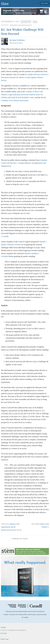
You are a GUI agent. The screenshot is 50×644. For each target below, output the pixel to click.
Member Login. (5, 639)
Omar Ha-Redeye (18, 40)
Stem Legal (3, 633)
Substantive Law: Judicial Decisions (21, 25)
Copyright (3, 627)
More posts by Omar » (16, 43)
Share (35, 22)
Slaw (5, 4)
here (29, 86)
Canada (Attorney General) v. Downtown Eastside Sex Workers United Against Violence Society (25, 77)
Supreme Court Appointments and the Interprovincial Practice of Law (11, 527)
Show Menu (44, 3)
